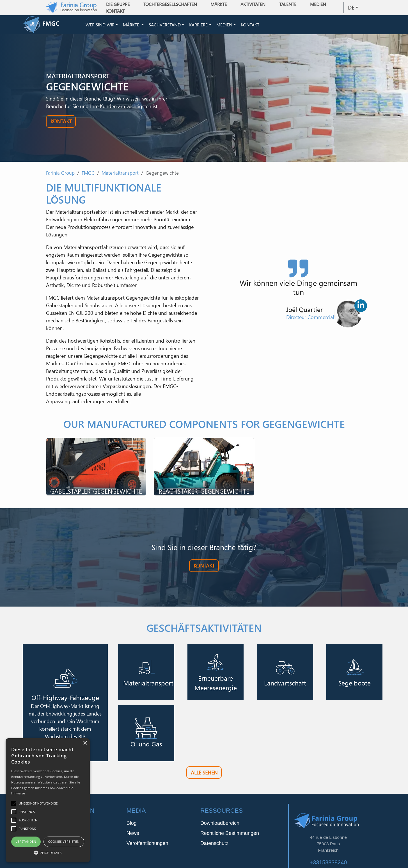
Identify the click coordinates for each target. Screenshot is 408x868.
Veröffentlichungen (147, 843)
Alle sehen (204, 773)
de (351, 8)
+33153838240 (328, 862)
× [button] (85, 743)
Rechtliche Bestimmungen (230, 833)
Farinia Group (60, 173)
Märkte (132, 25)
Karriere (198, 25)
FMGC (88, 173)
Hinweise (18, 793)
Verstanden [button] (26, 841)
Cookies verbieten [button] (64, 841)
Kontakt (115, 11)
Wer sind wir (100, 25)
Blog (132, 823)
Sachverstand (165, 25)
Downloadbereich (220, 823)
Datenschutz (214, 843)
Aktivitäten (253, 4)
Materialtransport (120, 173)
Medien (224, 25)
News (133, 833)
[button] (48, 853)
